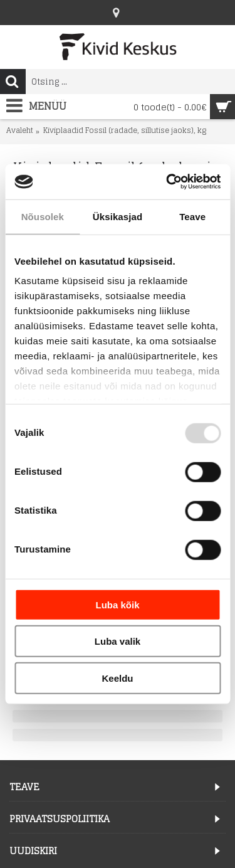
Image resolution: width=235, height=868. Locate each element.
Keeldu (117, 678)
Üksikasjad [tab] (118, 216)
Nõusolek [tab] (43, 216)
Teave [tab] (192, 216)
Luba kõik (117, 604)
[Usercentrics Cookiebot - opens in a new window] (167, 182)
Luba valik (118, 641)
